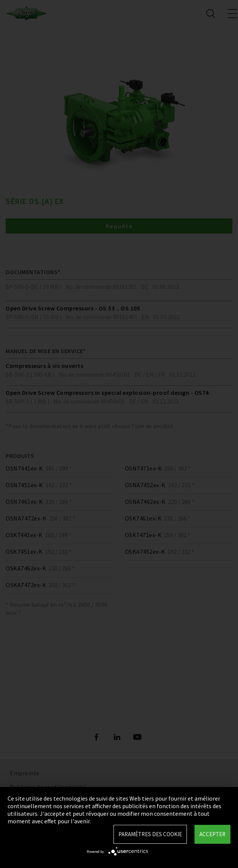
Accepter (212, 834)
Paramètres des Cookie (150, 834)
